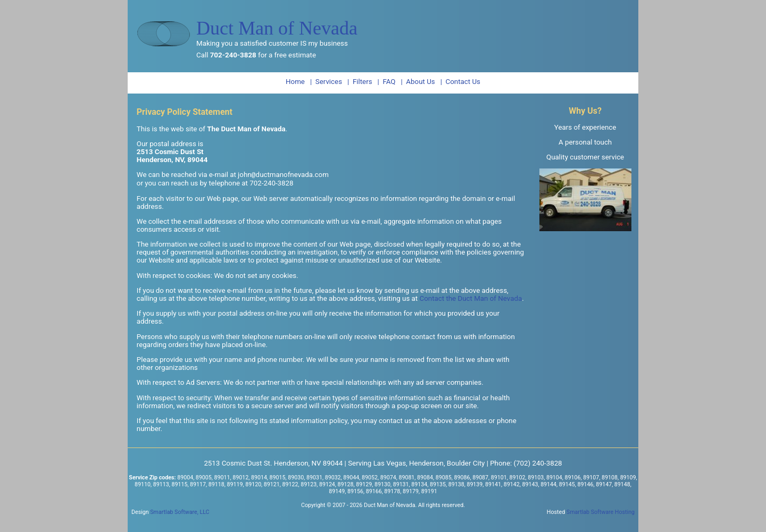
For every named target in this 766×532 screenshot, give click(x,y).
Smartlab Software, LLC (180, 513)
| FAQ (387, 82)
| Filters (360, 82)
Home (295, 82)
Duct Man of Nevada (277, 28)
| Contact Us (460, 82)
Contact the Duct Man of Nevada (471, 299)
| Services (326, 82)
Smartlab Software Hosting (601, 513)
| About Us (418, 82)
